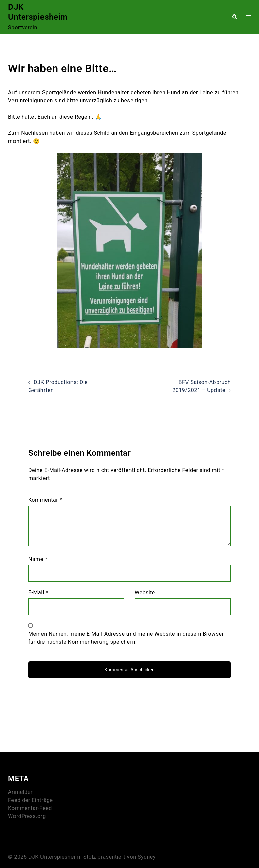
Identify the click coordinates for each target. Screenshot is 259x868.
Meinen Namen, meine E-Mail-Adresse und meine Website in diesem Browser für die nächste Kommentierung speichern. (126, 638)
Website (145, 592)
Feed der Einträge (30, 800)
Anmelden (21, 792)
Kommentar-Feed (30, 808)
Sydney (147, 857)
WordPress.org (27, 816)
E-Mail (38, 592)
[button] (234, 17)
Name (38, 559)
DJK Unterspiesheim (38, 12)
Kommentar (45, 500)
